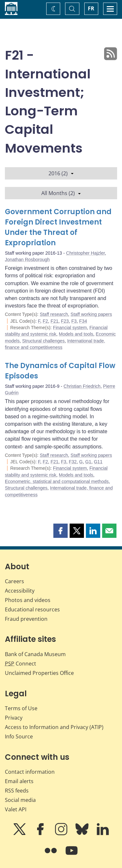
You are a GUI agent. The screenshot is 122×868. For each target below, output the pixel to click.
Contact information (30, 772)
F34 (83, 321)
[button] (61, 531)
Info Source (19, 736)
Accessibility (20, 591)
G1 (88, 462)
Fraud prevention (26, 619)
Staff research (54, 314)
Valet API (16, 809)
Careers (14, 581)
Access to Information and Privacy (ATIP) (54, 727)
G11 (98, 462)
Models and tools (76, 334)
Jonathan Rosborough (27, 260)
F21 (54, 321)
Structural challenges (43, 341)
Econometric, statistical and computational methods (57, 481)
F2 (45, 321)
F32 (73, 462)
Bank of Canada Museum (35, 654)
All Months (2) (61, 193)
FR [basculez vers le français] (91, 8)
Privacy (14, 718)
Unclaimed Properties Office (39, 673)
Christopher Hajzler (85, 253)
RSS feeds (17, 791)
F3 (74, 321)
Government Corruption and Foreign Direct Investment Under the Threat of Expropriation (58, 227)
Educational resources (32, 609)
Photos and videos (28, 600)
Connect (20, 664)
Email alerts (19, 781)
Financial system (70, 328)
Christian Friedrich (82, 386)
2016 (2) (61, 173)
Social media (20, 800)
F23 (65, 321)
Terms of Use (21, 708)
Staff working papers (91, 314)
